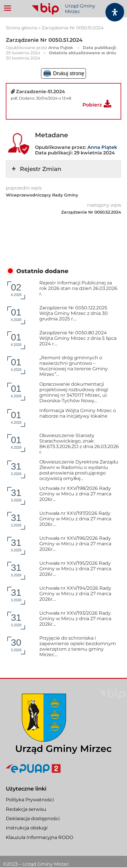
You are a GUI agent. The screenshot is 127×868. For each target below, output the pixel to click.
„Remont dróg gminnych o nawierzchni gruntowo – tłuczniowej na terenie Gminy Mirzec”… (74, 366)
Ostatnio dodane (42, 271)
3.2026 (16, 469)
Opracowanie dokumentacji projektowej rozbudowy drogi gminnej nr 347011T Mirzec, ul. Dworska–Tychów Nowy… (74, 392)
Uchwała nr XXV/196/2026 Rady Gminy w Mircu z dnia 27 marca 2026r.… (75, 544)
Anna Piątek (61, 48)
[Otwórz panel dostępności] (115, 12)
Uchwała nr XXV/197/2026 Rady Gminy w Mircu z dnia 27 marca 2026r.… (75, 519)
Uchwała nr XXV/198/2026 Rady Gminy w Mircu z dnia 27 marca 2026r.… (75, 494)
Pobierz (92, 105)
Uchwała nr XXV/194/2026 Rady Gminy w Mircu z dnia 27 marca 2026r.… (75, 594)
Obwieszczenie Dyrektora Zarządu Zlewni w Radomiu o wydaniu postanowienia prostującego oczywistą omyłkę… (79, 470)
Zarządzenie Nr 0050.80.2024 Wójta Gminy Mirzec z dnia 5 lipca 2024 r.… (78, 338)
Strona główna (22, 28)
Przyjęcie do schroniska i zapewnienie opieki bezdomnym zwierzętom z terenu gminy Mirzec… (78, 646)
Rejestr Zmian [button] (36, 169)
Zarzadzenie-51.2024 (40, 92)
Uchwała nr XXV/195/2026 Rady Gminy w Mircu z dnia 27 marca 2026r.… (75, 569)
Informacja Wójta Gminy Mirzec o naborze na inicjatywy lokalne (78, 413)
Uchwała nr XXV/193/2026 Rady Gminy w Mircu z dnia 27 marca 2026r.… (75, 619)
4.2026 (16, 289)
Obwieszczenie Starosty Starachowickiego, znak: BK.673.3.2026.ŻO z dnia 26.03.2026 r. (79, 444)
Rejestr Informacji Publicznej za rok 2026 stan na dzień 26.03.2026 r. (78, 288)
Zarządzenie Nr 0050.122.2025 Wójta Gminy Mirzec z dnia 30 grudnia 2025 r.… (74, 313)
